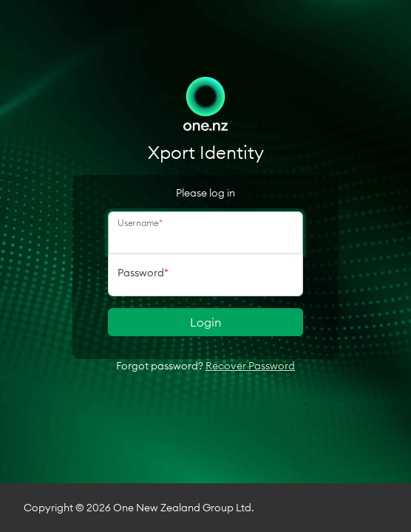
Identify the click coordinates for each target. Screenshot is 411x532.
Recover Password (250, 366)
